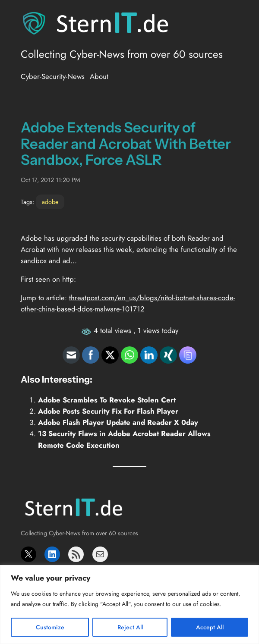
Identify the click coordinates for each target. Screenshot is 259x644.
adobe (50, 202)
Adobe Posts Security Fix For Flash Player (108, 411)
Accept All (210, 627)
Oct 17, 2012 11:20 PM (51, 180)
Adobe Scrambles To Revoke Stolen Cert (107, 400)
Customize (50, 627)
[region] (129, 605)
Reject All (130, 627)
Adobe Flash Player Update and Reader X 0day (118, 422)
